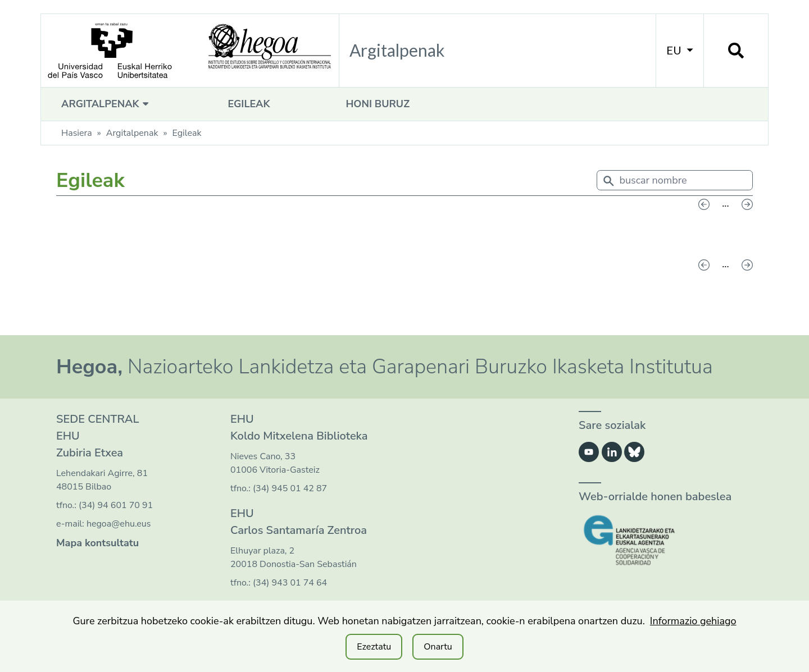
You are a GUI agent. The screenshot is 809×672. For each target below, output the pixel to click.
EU (680, 50)
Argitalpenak (106, 104)
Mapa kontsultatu (97, 543)
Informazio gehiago (693, 621)
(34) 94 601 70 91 (116, 505)
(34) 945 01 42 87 (290, 488)
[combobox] (675, 183)
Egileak (249, 104)
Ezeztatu (374, 647)
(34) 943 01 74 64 (290, 583)
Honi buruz (378, 104)
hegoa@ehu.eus (119, 524)
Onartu (438, 647)
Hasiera (77, 133)
